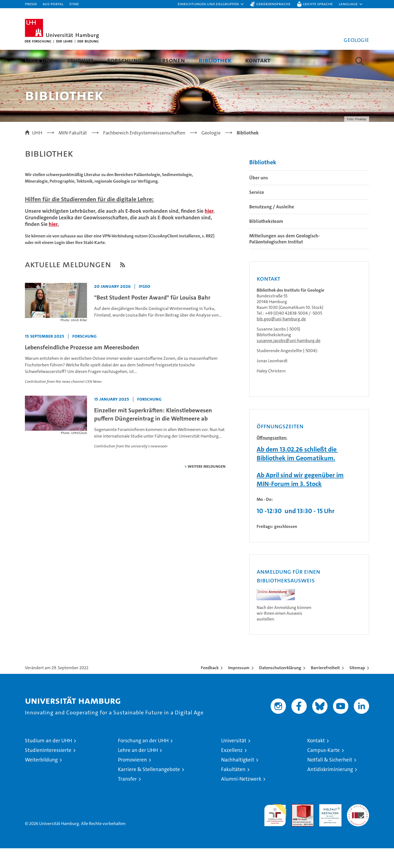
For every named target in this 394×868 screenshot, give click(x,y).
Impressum (239, 687)
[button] (211, 4)
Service (257, 212)
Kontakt (258, 60)
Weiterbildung (41, 779)
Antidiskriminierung (330, 789)
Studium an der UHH (48, 760)
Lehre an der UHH (138, 770)
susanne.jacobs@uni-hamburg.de (289, 360)
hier (209, 231)
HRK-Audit (329, 827)
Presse (31, 4)
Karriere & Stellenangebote (149, 789)
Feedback (210, 687)
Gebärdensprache (273, 4)
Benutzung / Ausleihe (272, 226)
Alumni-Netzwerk (241, 799)
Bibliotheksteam (266, 241)
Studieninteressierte (48, 770)
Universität (234, 760)
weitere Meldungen (207, 486)
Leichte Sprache (318, 4)
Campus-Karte (324, 770)
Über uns (39, 60)
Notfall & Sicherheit (330, 779)
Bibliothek (215, 60)
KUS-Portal (53, 4)
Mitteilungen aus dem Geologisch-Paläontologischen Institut (285, 258)
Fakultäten (233, 789)
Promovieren (132, 779)
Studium (80, 60)
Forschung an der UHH (143, 760)
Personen (170, 60)
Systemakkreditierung (358, 827)
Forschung (124, 60)
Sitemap (357, 687)
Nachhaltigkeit (238, 779)
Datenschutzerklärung (280, 687)
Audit (297, 827)
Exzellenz (232, 770)
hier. (54, 244)
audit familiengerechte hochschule (275, 833)
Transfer (127, 799)
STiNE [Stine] (74, 4)
